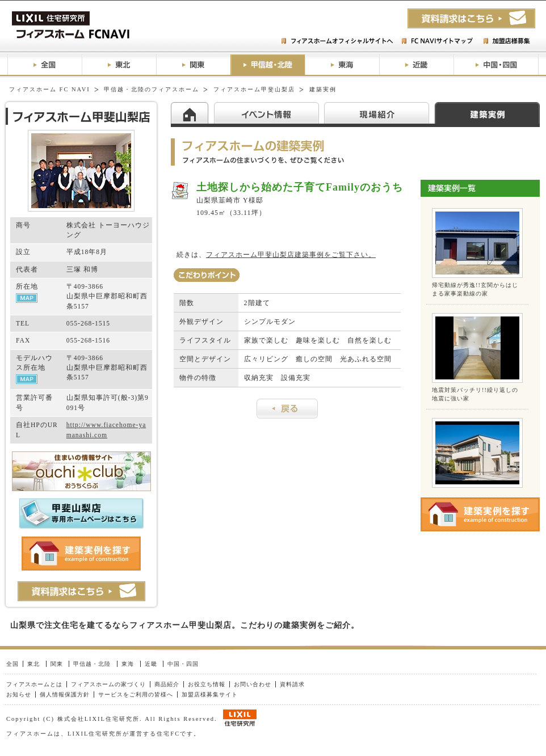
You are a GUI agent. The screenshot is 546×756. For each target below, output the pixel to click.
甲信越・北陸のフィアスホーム (152, 89)
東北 (119, 65)
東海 (342, 65)
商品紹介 (167, 684)
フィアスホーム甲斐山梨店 (254, 89)
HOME (192, 113)
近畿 (416, 65)
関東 (193, 65)
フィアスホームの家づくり (108, 684)
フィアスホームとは (34, 684)
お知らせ (19, 694)
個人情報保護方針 (65, 694)
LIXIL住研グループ (240, 718)
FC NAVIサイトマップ (437, 41)
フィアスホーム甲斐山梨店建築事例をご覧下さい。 (291, 255)
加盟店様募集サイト (210, 694)
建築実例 (487, 113)
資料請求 (292, 684)
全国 (45, 65)
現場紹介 (379, 113)
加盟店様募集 (506, 41)
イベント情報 (269, 113)
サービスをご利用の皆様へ (136, 694)
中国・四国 (496, 65)
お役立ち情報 (207, 684)
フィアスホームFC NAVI (98, 25)
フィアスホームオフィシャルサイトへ (338, 41)
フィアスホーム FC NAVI (50, 89)
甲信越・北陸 (268, 65)
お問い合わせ (253, 684)
